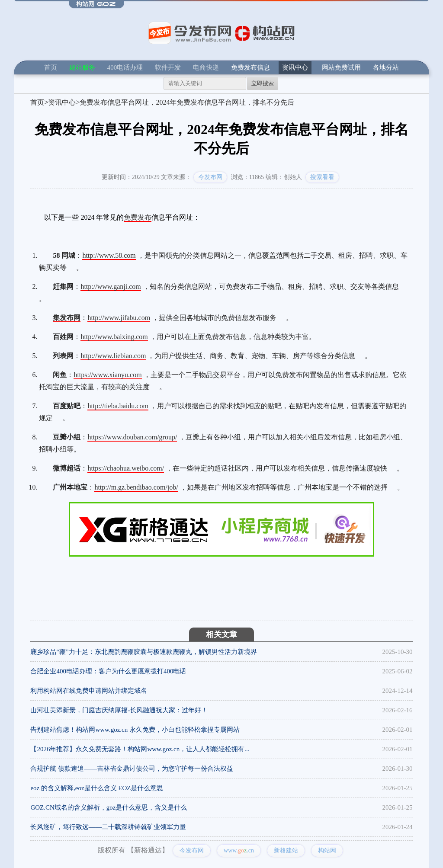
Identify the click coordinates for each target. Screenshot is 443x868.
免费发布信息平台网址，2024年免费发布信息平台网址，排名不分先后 (187, 102)
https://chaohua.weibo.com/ (126, 468)
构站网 (327, 850)
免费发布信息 (250, 67)
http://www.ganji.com (111, 287)
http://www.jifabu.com (119, 318)
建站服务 (82, 67)
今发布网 (210, 177)
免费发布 (138, 217)
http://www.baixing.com (114, 337)
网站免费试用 (341, 67)
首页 (51, 67)
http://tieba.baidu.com (118, 406)
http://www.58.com (109, 255)
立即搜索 (263, 83)
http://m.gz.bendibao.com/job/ (136, 487)
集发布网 (67, 318)
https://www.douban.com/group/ (132, 437)
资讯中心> (64, 102)
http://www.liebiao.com (113, 356)
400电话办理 (125, 67)
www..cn (239, 850)
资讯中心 (295, 67)
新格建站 (286, 850)
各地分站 (386, 67)
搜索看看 (322, 177)
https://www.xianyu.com (108, 375)
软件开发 (168, 67)
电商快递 (206, 67)
